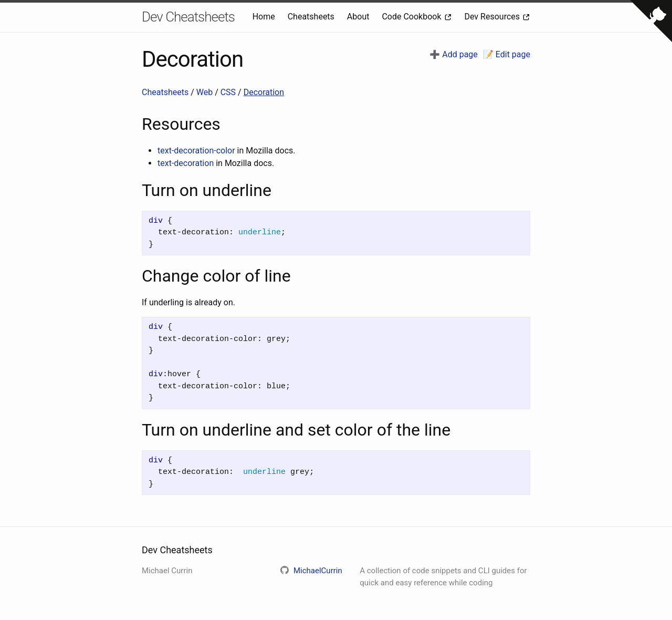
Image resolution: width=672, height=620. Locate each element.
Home (265, 17)
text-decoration (186, 163)
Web (206, 92)
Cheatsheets (312, 17)
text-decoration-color (196, 151)
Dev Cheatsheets (188, 17)
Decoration (264, 92)
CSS (229, 92)
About (359, 17)
